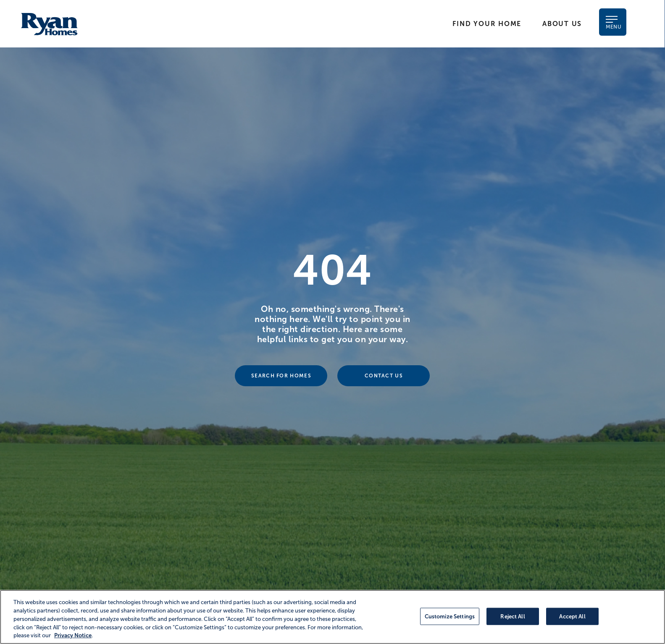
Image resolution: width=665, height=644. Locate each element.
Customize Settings (450, 616)
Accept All (572, 616)
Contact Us (384, 376)
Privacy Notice (73, 635)
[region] (332, 617)
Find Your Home (487, 24)
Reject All (513, 616)
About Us (562, 24)
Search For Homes (281, 376)
